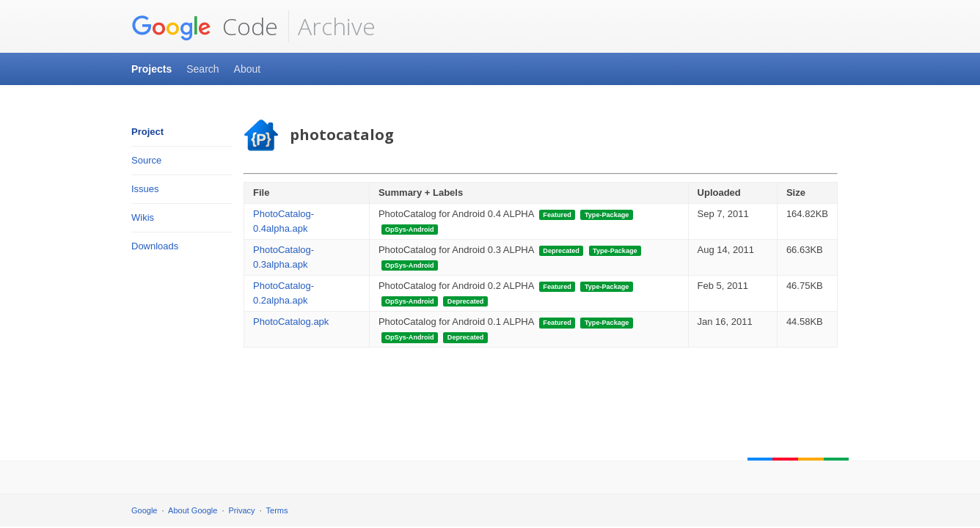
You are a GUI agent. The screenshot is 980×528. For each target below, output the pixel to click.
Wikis (143, 217)
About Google (193, 510)
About (248, 69)
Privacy (242, 510)
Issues (145, 189)
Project (147, 132)
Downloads (155, 246)
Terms (277, 510)
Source (146, 160)
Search (202, 69)
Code (205, 26)
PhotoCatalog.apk (291, 322)
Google (144, 510)
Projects (151, 69)
